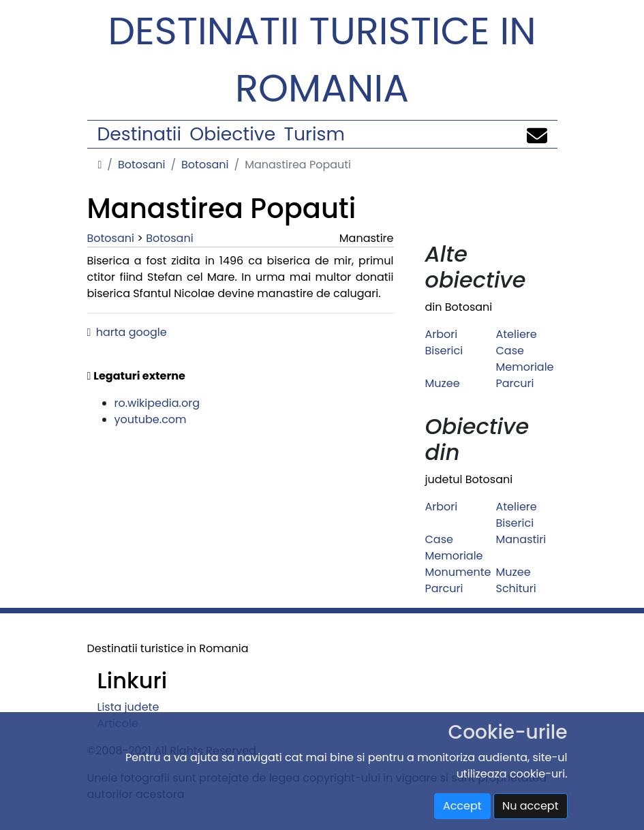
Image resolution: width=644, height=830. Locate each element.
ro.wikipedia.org (157, 403)
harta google (132, 332)
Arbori (442, 334)
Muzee (443, 383)
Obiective (232, 134)
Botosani (141, 165)
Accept (462, 806)
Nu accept (531, 806)
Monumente (458, 572)
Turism (315, 134)
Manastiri (521, 539)
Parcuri (515, 383)
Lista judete (128, 707)
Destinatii (139, 134)
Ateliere (517, 334)
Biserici (444, 351)
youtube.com (151, 419)
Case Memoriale (525, 359)
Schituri (516, 588)
